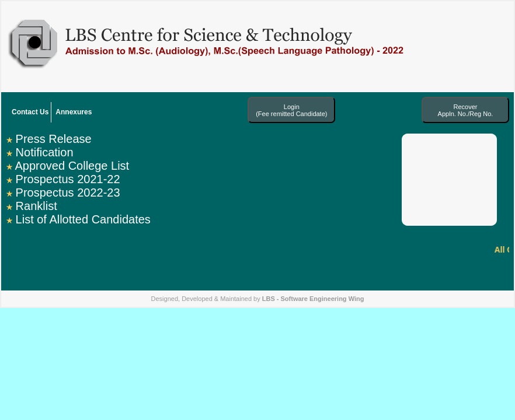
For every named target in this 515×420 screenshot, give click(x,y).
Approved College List (72, 166)
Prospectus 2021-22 (68, 179)
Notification (45, 152)
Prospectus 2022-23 (68, 192)
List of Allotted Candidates (83, 219)
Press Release (54, 139)
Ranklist (36, 206)
